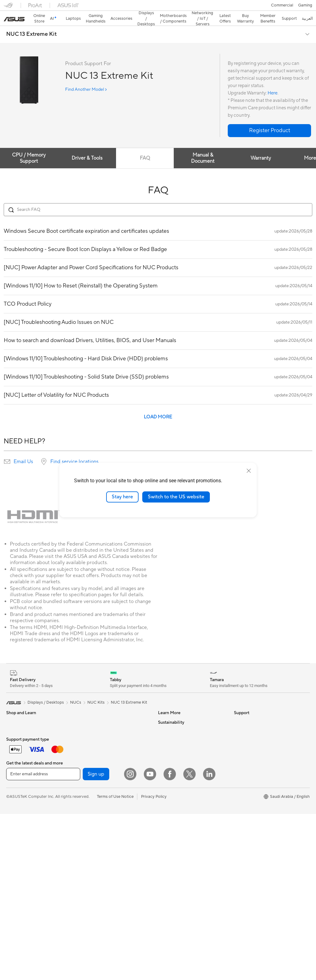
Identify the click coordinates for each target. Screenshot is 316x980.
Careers (241, 785)
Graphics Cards (95, 767)
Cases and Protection (26, 851)
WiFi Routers (93, 851)
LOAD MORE (158, 406)
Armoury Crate (172, 739)
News (239, 721)
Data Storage (93, 814)
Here (272, 82)
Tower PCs (91, 711)
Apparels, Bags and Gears (30, 805)
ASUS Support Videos (178, 823)
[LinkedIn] (209, 940)
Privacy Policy (154, 962)
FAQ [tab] (145, 147)
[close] (249, 471)
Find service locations (74, 451)
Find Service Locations (179, 851)
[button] (8, 7)
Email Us (23, 451)
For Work (15, 730)
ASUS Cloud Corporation (257, 767)
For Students (18, 749)
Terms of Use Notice (115, 962)
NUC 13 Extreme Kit (31, 23)
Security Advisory (174, 814)
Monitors (15, 870)
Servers (88, 879)
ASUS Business (172, 721)
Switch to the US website (176, 497)
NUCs (86, 721)
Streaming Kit (19, 842)
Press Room (245, 748)
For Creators (18, 739)
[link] (158, 8)
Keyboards (16, 814)
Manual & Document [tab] (203, 147)
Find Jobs (243, 776)
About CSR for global (254, 739)
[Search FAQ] (158, 199)
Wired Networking (98, 869)
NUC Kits (96, 692)
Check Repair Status (177, 841)
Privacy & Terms (172, 777)
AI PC (163, 730)
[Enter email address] (43, 940)
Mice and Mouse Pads (26, 823)
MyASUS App (171, 832)
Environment (245, 814)
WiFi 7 (87, 832)
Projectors (16, 879)
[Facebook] (170, 940)
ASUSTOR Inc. (247, 758)
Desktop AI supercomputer (106, 888)
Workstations (93, 739)
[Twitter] (189, 940)
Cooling (88, 777)
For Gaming (17, 758)
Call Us (164, 804)
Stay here (122, 497)
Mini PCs (89, 730)
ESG (238, 804)
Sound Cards (93, 795)
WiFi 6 (87, 842)
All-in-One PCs (20, 889)
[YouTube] (150, 940)
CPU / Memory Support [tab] (29, 147)
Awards (241, 730)
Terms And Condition (177, 767)
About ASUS (245, 711)
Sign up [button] (96, 940)
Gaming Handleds (22, 786)
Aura (162, 748)
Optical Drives (94, 804)
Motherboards (94, 758)
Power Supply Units (99, 786)
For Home (15, 721)
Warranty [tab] (261, 147)
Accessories (17, 767)
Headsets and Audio (25, 833)
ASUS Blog (168, 711)
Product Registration (177, 786)
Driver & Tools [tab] (87, 147)
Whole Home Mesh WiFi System (110, 860)
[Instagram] (130, 940)
